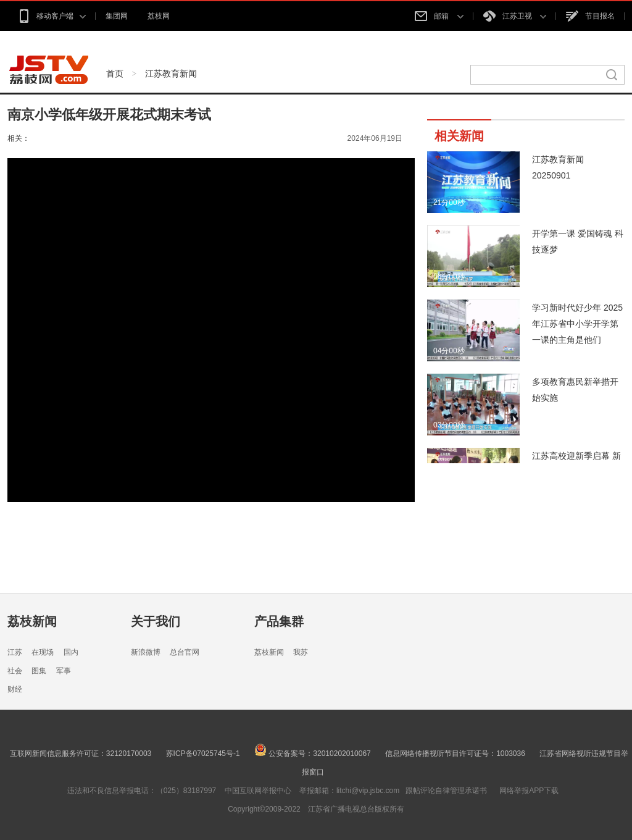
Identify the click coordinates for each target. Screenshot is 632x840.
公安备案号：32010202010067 (313, 754)
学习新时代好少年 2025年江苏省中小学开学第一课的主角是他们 (577, 324)
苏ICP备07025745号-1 (203, 754)
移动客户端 (52, 16)
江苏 (15, 652)
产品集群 (279, 621)
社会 (15, 671)
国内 (71, 652)
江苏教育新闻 (171, 73)
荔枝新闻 (32, 621)
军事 (64, 671)
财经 (15, 689)
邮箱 (439, 16)
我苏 (301, 652)
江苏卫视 (515, 16)
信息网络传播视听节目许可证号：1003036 (455, 754)
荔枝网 (159, 16)
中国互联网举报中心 (258, 791)
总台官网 (185, 652)
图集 (39, 671)
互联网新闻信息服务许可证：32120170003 (81, 754)
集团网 (117, 16)
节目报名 (590, 16)
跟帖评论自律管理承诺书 (446, 791)
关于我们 (156, 621)
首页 (115, 73)
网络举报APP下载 (529, 791)
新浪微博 (146, 652)
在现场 (43, 652)
